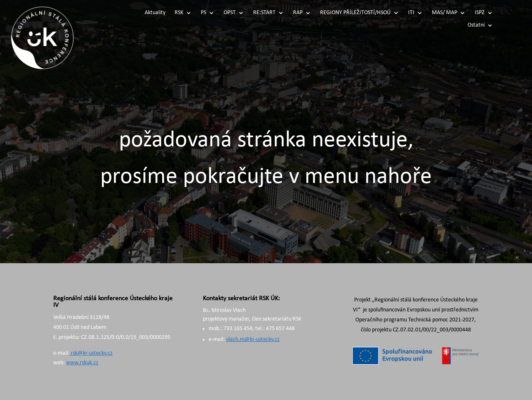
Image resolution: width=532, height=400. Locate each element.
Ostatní (476, 25)
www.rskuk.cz (82, 363)
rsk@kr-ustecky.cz (91, 353)
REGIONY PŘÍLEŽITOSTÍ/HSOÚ (355, 13)
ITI (411, 13)
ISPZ (480, 13)
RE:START (264, 13)
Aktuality (155, 13)
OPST (230, 13)
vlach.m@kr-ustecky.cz (253, 340)
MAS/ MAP (445, 13)
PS (203, 13)
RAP (298, 13)
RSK (179, 13)
